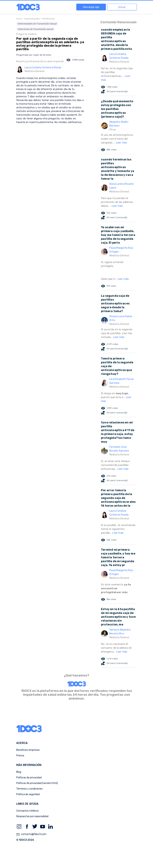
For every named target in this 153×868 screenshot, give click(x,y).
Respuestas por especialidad (32, 816)
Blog (19, 772)
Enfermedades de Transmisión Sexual (37, 24)
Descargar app (91, 7)
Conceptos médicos (28, 811)
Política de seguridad (28, 794)
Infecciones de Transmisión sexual (36, 29)
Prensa (20, 756)
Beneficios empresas (28, 750)
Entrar (122, 7)
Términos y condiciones (29, 789)
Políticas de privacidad (29, 778)
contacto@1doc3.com (31, 834)
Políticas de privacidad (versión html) (37, 783)
